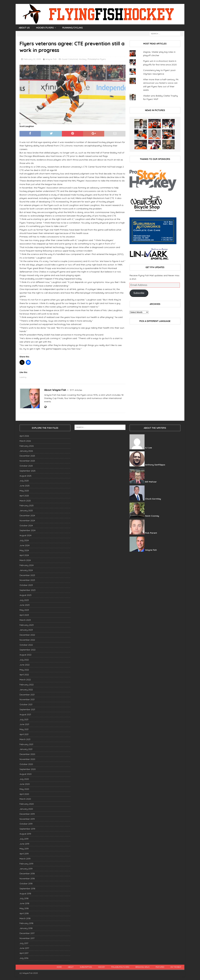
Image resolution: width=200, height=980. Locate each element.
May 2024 (24, 550)
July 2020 (24, 779)
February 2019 (26, 864)
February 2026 (27, 446)
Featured (160, 967)
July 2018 (24, 898)
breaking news (142, 967)
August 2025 (25, 476)
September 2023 (27, 590)
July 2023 (24, 600)
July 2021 (24, 719)
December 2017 (27, 933)
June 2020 (25, 784)
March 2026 (25, 441)
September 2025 (27, 471)
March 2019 (25, 859)
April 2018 (24, 913)
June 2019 (24, 844)
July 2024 (24, 540)
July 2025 (24, 481)
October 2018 (26, 884)
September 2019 (27, 829)
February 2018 (26, 923)
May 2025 (24, 491)
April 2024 (24, 555)
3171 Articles (76, 390)
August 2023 (25, 595)
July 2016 (24, 958)
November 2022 (27, 640)
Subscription (86, 967)
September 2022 (27, 650)
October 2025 (26, 466)
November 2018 (27, 878)
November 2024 (27, 520)
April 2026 (24, 436)
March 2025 (25, 501)
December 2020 (27, 754)
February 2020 (27, 804)
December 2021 (27, 695)
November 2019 (27, 819)
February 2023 (27, 625)
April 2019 (24, 854)
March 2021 (25, 739)
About (71, 967)
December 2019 (27, 814)
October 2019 (26, 824)
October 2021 (26, 704)
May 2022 (24, 670)
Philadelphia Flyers (97, 59)
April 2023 (24, 615)
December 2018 (27, 873)
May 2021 (24, 729)
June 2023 (25, 605)
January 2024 (26, 570)
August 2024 (25, 535)
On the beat (176, 967)
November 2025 (27, 461)
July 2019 (24, 839)
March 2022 (25, 680)
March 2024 (25, 560)
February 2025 (27, 505)
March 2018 (25, 918)
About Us (24, 28)
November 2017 (27, 938)
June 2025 (25, 486)
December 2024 (27, 515)
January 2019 (26, 869)
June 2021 (24, 724)
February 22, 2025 (32, 59)
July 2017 (24, 943)
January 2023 (26, 630)
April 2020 (24, 794)
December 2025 (27, 456)
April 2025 (24, 496)
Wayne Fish (51, 59)
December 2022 (27, 635)
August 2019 (25, 834)
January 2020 (26, 809)
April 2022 (24, 675)
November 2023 (27, 580)
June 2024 (25, 545)
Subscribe (139, 293)
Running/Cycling (72, 28)
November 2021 (27, 699)
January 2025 (26, 510)
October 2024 (26, 526)
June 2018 (24, 903)
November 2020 (27, 759)
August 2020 (26, 774)
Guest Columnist (70, 59)
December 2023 (27, 575)
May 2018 (24, 908)
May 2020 (24, 789)
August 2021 (25, 714)
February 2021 (26, 744)
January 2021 (26, 749)
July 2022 (24, 660)
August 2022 (25, 655)
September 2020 (28, 769)
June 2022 (25, 665)
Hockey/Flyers (45, 28)
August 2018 (25, 894)
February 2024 (27, 565)
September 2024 (27, 530)
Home (59, 967)
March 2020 (25, 799)
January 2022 (26, 690)
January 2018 (26, 928)
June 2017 (24, 948)
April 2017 (24, 953)
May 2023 (24, 610)
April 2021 (24, 734)
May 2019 (24, 849)
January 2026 (26, 451)
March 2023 (25, 620)
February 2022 (27, 685)
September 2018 (27, 889)
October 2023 (26, 585)
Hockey (83, 59)
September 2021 (27, 709)
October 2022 (26, 645)
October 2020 (26, 764)
